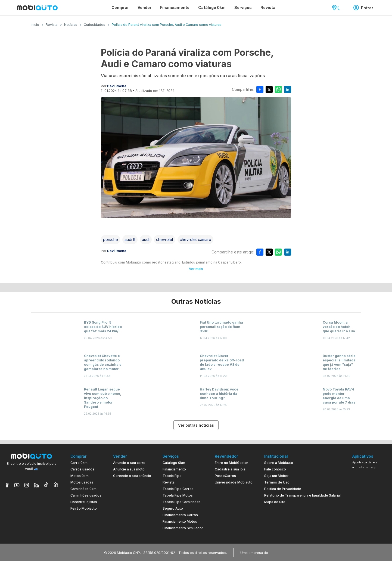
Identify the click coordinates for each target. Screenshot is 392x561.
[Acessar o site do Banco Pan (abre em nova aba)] (280, 552)
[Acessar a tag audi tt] (130, 240)
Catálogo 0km (174, 463)
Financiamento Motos (180, 521)
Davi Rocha (117, 86)
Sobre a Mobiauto (279, 463)
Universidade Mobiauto (234, 482)
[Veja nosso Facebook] (7, 485)
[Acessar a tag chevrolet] (165, 240)
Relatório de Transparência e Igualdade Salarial (302, 495)
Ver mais (196, 269)
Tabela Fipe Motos (178, 495)
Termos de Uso (277, 482)
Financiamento (174, 469)
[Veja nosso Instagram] (27, 485)
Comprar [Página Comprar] (120, 7)
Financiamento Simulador (183, 528)
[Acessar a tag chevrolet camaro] (195, 240)
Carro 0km (79, 463)
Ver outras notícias (196, 425)
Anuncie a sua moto (129, 469)
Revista (169, 482)
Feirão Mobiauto (84, 508)
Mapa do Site (275, 502)
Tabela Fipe (172, 476)
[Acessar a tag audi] (146, 240)
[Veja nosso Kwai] (56, 485)
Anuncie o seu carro (129, 463)
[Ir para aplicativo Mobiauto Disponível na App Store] (370, 528)
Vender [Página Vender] (144, 7)
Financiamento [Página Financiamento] (175, 7)
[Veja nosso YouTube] (17, 485)
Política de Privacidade (283, 489)
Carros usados (82, 469)
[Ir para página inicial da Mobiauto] (37, 8)
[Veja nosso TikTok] (46, 485)
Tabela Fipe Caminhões (182, 502)
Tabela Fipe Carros (178, 489)
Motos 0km (80, 476)
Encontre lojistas (84, 502)
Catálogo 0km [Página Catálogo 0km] (212, 7)
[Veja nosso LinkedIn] (36, 485)
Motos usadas (82, 482)
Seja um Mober (276, 476)
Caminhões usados (86, 495)
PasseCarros (225, 476)
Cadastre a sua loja (230, 469)
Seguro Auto (173, 508)
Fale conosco (275, 469)
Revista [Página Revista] (268, 7)
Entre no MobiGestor (231, 463)
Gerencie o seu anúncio (132, 476)
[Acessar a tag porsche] (111, 240)
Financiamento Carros (180, 515)
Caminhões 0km (83, 489)
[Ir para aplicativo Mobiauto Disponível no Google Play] (370, 513)
